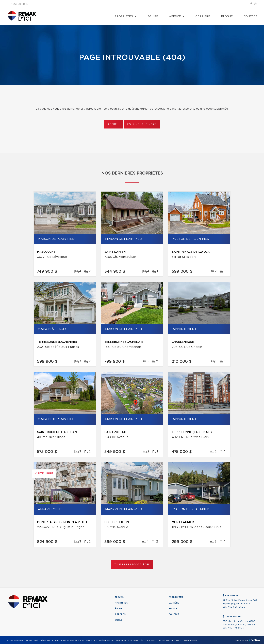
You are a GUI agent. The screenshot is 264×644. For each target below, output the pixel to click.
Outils (119, 620)
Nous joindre (19, 4)
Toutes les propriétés (132, 565)
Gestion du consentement (185, 640)
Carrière (203, 17)
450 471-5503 (236, 628)
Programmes (176, 597)
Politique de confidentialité (127, 640)
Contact (250, 17)
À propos (120, 614)
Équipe (153, 17)
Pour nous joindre (142, 124)
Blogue (227, 17)
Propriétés (124, 17)
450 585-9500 (236, 607)
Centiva (255, 640)
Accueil (114, 124)
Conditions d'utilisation (156, 640)
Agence (175, 17)
